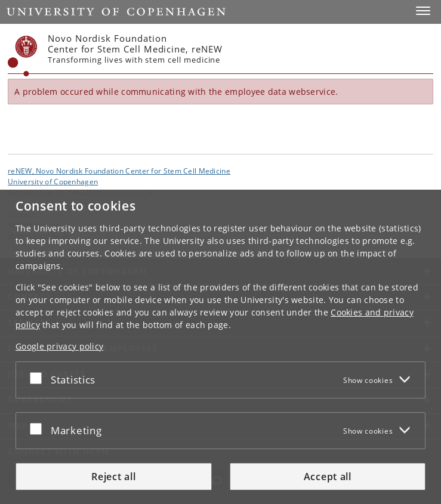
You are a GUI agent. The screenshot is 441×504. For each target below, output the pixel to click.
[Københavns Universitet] (23, 56)
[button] (423, 11)
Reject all (113, 477)
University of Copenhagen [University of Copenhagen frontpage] (53, 181)
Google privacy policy (59, 346)
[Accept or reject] (39, 378)
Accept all (328, 477)
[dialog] (221, 347)
